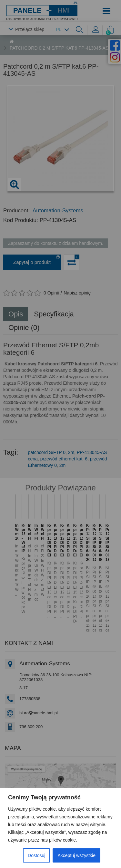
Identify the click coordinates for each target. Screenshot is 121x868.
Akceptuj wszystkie (76, 855)
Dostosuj (36, 855)
